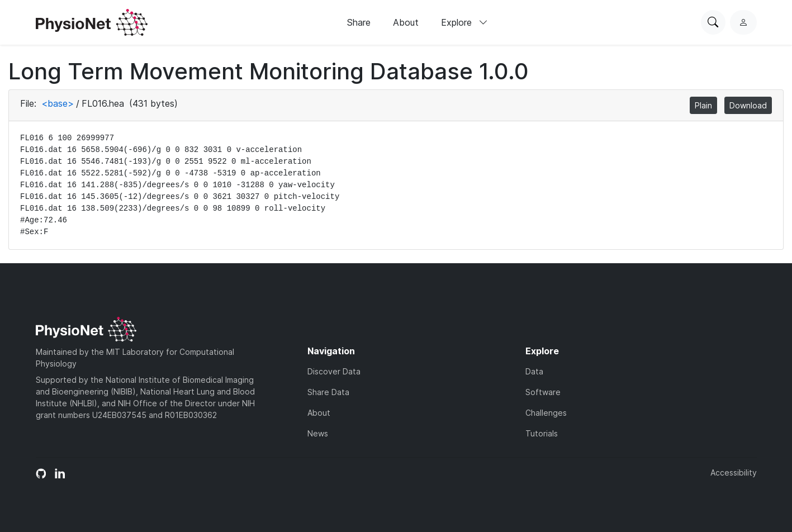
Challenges (546, 413)
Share (359, 22)
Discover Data (334, 371)
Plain (703, 105)
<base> (58, 103)
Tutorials (542, 433)
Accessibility (734, 472)
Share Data (328, 392)
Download (748, 105)
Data (534, 371)
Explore (464, 22)
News (318, 433)
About (406, 22)
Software (543, 392)
